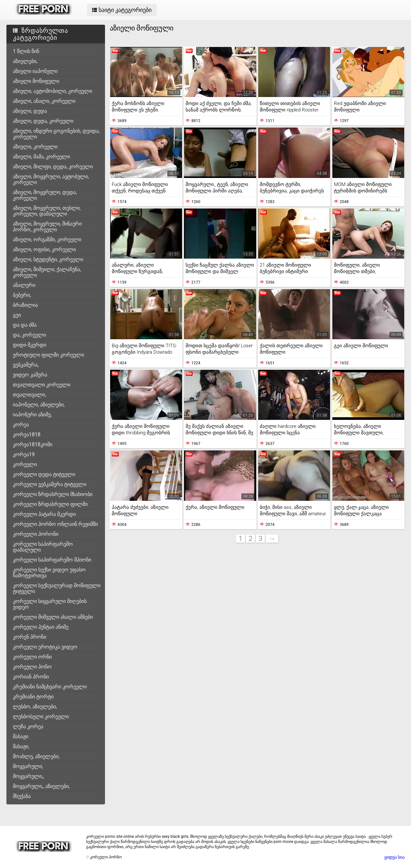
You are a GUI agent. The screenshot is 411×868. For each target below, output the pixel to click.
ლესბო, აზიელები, (35, 707)
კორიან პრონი (31, 677)
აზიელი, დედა (30, 111)
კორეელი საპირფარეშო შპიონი (52, 560)
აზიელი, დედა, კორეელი (43, 121)
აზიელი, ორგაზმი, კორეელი (47, 239)
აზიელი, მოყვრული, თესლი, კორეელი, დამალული (47, 211)
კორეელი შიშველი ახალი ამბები (53, 617)
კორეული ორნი (32, 657)
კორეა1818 (27, 434)
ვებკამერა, (26, 365)
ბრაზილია (25, 305)
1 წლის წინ (26, 51)
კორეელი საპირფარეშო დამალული (43, 547)
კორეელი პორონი (36, 534)
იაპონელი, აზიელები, (39, 405)
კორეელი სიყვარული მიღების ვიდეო (50, 604)
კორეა (21, 425)
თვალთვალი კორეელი (42, 385)
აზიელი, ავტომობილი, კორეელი (52, 91)
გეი (17, 315)
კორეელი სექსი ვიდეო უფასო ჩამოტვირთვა (49, 573)
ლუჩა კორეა (28, 726)
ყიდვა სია (394, 857)
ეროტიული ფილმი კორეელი (48, 355)
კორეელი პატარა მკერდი (44, 514)
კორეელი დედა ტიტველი (44, 474)
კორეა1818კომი (33, 444)
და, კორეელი (29, 335)
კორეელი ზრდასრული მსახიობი (53, 494)
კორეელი (25, 464)
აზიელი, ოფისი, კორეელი (44, 249)
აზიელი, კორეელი (35, 147)
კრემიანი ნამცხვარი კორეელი (50, 687)
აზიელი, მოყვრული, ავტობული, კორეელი (51, 179)
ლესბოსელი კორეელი (41, 717)
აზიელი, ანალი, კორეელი (44, 101)
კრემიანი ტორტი (33, 697)
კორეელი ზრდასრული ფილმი (50, 504)
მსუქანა (22, 796)
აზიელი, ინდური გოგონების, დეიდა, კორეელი (56, 134)
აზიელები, (25, 61)
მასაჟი (21, 736)
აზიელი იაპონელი (35, 71)
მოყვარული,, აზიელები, (41, 786)
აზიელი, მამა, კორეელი (41, 157)
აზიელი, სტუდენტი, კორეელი (48, 259)
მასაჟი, (21, 746)
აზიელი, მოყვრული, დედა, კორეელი (45, 195)
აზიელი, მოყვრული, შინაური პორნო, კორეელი (47, 227)
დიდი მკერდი (30, 345)
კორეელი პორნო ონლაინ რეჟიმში (55, 524)
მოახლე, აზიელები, (36, 756)
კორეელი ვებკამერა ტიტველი (50, 484)
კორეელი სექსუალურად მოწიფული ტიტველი (57, 588)
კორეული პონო (32, 667)
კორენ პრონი (30, 637)
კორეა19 (24, 454)
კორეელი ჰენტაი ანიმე (41, 627)
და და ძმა (25, 325)
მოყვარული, (28, 766)
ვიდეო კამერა (30, 375)
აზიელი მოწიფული (36, 81)
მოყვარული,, (28, 776)
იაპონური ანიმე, (32, 415)
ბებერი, (22, 295)
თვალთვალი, (29, 395)
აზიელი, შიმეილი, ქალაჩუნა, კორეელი (47, 272)
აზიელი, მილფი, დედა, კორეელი (53, 167)
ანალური (24, 285)
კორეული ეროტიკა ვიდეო (45, 647)
